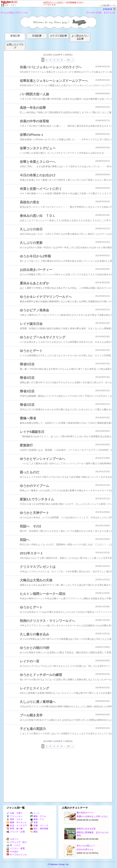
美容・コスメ (15, 819)
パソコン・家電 (16, 848)
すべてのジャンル (17, 855)
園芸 (34, 832)
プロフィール (21, 13)
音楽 (34, 822)
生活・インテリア (17, 825)
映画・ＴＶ (37, 819)
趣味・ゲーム (38, 816)
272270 (108, 9)
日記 (11, 13)
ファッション (15, 816)
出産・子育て (10, 5)
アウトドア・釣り (17, 842)
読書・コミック (39, 825)
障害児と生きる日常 (86, 829)
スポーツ (12, 839)
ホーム (4, 13)
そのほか (12, 851)
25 (68, 60)
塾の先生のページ (85, 813)
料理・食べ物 (15, 829)
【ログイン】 (109, 13)
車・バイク (13, 845)
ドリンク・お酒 (16, 832)
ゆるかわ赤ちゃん (85, 849)
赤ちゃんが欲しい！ (86, 846)
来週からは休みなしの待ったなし (93, 816)
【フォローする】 (94, 13)
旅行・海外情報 (39, 829)
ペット (35, 813)
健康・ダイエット (17, 822)
